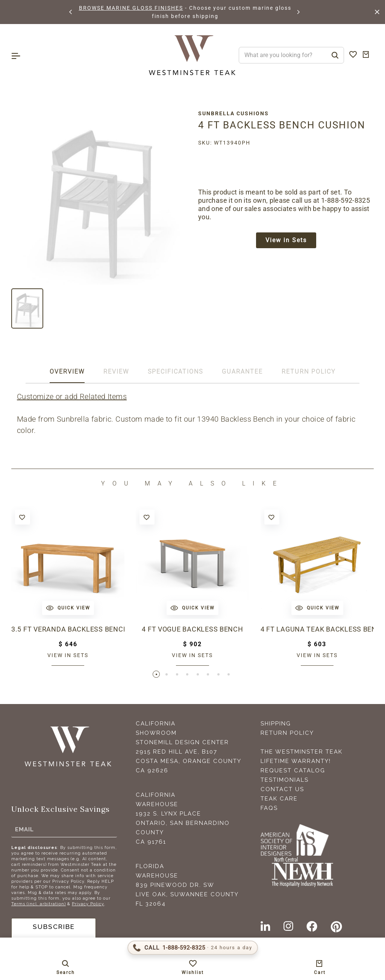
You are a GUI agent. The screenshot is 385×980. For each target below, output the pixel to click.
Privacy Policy (88, 905)
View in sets (68, 655)
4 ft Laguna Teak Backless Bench (317, 629)
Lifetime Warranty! (296, 762)
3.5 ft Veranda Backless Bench (68, 629)
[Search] (335, 55)
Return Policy (287, 734)
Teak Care (279, 800)
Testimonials (285, 781)
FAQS (269, 809)
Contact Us (282, 790)
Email (24, 830)
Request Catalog (293, 772)
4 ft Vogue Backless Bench (192, 629)
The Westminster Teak (302, 753)
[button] (71, 12)
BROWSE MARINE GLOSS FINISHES (131, 8)
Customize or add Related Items (72, 397)
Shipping (276, 725)
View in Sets (286, 241)
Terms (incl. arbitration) (39, 905)
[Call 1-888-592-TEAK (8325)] (193, 948)
